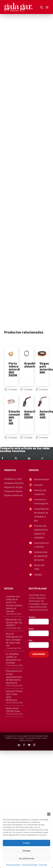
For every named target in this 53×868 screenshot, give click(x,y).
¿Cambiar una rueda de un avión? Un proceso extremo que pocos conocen (14, 604)
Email (32, 629)
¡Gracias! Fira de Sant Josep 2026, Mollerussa (14, 696)
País (31, 640)
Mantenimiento (41, 479)
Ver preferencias (26, 858)
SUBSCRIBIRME (39, 654)
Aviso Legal (22, 736)
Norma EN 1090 (39, 567)
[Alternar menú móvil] (47, 7)
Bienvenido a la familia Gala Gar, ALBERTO (14, 623)
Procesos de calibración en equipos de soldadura (41, 532)
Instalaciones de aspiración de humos (41, 556)
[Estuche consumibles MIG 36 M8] (11, 402)
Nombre (32, 617)
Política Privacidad (35, 736)
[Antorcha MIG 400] (42, 402)
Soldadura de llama (14, 483)
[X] (16, 458)
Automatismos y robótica (41, 545)
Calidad (38, 575)
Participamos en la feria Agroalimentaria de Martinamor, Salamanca (14, 677)
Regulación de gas (13, 487)
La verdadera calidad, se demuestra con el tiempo (13, 658)
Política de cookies (13, 865)
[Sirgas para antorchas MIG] (42, 354)
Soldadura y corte (13, 479)
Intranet (44, 738)
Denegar (27, 851)
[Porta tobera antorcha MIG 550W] (11, 354)
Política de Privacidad (29, 865)
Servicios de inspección (40, 492)
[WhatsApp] (42, 458)
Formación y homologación (41, 501)
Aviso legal (43, 865)
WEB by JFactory (26, 740)
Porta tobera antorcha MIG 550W (15, 370)
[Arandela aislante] (27, 354)
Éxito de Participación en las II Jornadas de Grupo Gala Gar (14, 640)
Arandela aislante (31, 365)
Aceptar (27, 843)
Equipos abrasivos (13, 495)
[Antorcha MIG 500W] (27, 402)
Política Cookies (18, 738)
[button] (49, 814)
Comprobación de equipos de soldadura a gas (41, 515)
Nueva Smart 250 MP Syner (13, 710)
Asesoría (38, 485)
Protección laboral (13, 491)
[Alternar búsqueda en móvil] (42, 7)
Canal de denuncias (33, 738)
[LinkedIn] (29, 458)
